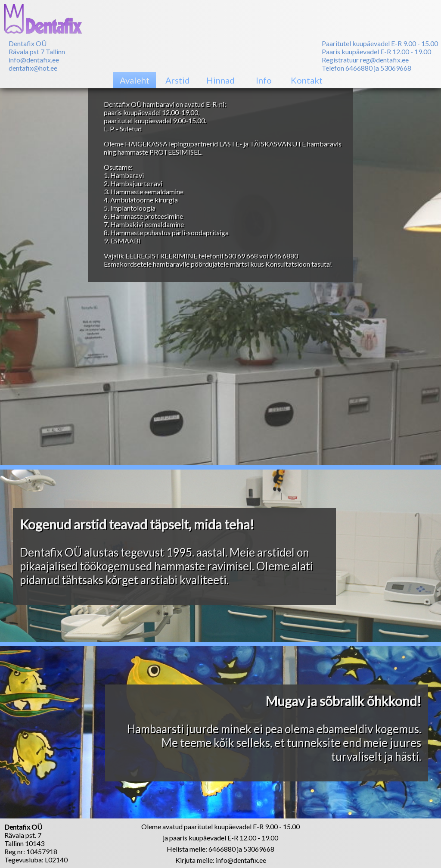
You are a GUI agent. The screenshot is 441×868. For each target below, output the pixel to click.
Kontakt (307, 80)
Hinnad (220, 80)
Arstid (178, 80)
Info (264, 80)
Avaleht (135, 80)
